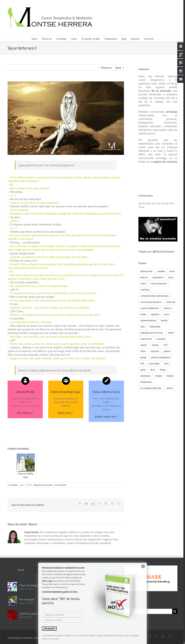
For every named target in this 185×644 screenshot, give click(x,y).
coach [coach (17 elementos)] (142, 284)
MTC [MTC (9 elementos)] (164, 345)
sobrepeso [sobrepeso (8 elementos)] (145, 376)
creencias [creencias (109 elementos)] (170, 302)
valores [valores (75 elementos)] (169, 388)
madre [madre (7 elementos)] (170, 333)
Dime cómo (64, 413)
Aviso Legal (47, 581)
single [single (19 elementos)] (162, 370)
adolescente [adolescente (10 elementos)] (146, 271)
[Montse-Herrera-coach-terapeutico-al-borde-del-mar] (65, 118)
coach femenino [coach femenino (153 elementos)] (158, 284)
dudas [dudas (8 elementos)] (142, 314)
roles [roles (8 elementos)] (165, 364)
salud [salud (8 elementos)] (142, 370)
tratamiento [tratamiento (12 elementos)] (145, 382)
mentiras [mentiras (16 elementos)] (160, 339)
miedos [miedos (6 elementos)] (154, 345)
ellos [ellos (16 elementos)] (166, 314)
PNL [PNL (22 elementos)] (142, 364)
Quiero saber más (105, 416)
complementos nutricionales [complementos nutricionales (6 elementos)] (154, 296)
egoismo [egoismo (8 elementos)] (154, 314)
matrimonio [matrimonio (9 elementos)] (145, 339)
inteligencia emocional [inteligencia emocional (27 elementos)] (151, 333)
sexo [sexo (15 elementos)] (152, 370)
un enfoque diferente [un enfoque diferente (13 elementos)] (150, 388)
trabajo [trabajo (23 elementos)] (169, 376)
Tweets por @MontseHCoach (155, 251)
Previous (106, 68)
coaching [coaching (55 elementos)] (144, 290)
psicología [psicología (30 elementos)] (153, 364)
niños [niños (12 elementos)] (142, 351)
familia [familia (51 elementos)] (163, 320)
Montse (13, 485)
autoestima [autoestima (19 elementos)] (157, 277)
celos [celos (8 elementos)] (170, 277)
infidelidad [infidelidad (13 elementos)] (154, 327)
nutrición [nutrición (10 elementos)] (154, 351)
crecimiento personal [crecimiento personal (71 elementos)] (150, 302)
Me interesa (23, 413)
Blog (36, 485)
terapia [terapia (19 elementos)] (158, 376)
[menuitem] (36, 39)
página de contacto (164, 162)
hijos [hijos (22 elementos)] (142, 327)
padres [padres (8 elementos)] (166, 351)
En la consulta (45, 485)
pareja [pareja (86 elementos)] (142, 357)
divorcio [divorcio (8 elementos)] (167, 308)
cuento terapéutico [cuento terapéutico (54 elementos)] (149, 308)
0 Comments (60, 485)
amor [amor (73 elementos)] (171, 271)
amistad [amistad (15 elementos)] (160, 271)
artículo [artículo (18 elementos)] (143, 277)
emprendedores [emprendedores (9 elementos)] (147, 320)
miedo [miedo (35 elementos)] (143, 345)
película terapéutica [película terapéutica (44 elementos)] (160, 357)
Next (117, 68)
